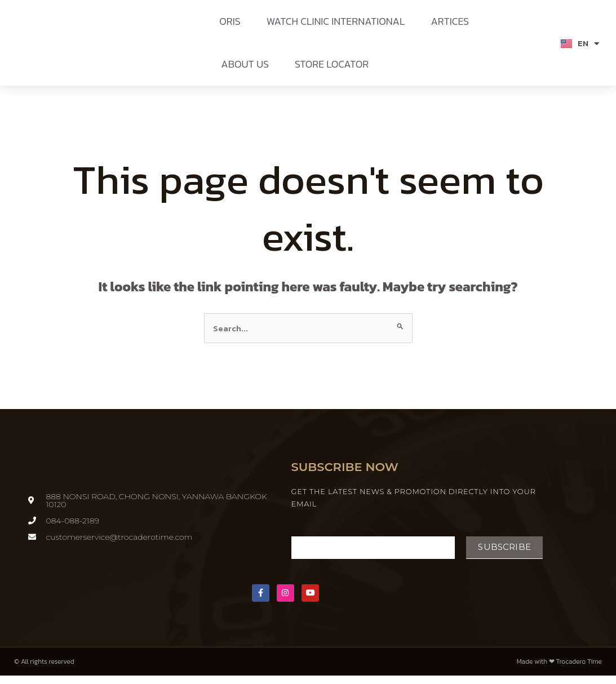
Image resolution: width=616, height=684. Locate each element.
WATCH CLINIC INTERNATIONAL (336, 21)
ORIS (230, 21)
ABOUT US (245, 64)
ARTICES (450, 21)
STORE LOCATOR (332, 64)
